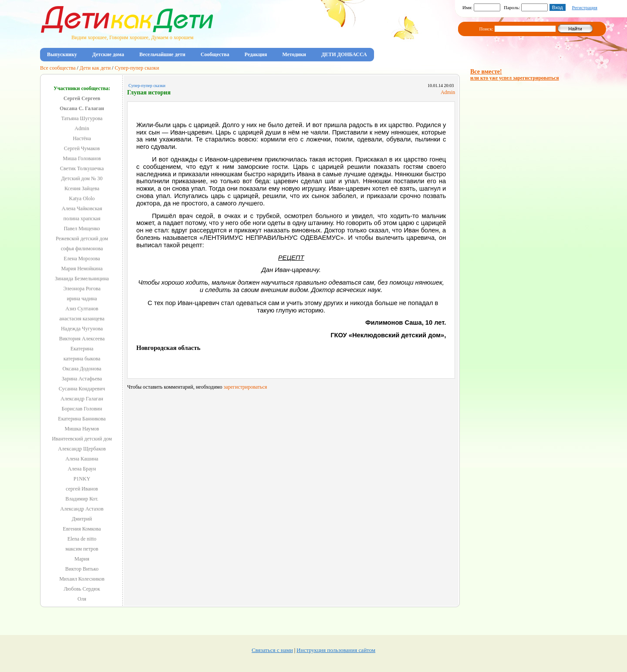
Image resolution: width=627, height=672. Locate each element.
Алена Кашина (82, 459)
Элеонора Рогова (82, 289)
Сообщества (215, 54)
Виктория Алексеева (82, 339)
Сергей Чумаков (82, 148)
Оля (82, 599)
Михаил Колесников (82, 579)
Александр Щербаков (82, 449)
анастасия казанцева (82, 319)
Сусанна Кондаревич (82, 389)
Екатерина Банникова (82, 419)
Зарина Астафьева (82, 379)
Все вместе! (515, 75)
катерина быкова (82, 359)
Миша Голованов (82, 158)
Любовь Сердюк (82, 589)
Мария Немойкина (82, 269)
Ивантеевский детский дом (82, 439)
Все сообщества (58, 68)
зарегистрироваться (245, 387)
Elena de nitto (82, 539)
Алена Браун (82, 469)
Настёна (82, 138)
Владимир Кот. (82, 499)
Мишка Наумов (82, 429)
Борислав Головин (82, 409)
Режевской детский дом (82, 239)
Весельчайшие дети (162, 54)
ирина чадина (82, 299)
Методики (294, 54)
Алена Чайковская (82, 208)
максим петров (82, 549)
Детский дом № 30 (82, 178)
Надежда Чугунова (82, 329)
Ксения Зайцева (82, 188)
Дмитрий (82, 519)
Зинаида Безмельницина (82, 279)
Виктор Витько (82, 569)
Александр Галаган (82, 399)
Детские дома (108, 54)
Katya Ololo (82, 198)
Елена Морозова (82, 259)
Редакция (256, 54)
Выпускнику (62, 54)
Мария (82, 559)
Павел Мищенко (82, 228)
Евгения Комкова (82, 529)
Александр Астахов (82, 509)
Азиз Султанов (82, 309)
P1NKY (82, 479)
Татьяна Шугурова (82, 118)
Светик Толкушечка (82, 168)
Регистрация (584, 7)
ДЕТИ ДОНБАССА (344, 54)
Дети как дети (95, 68)
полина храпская (82, 218)
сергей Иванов (82, 489)
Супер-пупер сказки (137, 68)
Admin (82, 128)
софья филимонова (82, 249)
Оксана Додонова (82, 369)
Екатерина (82, 349)
